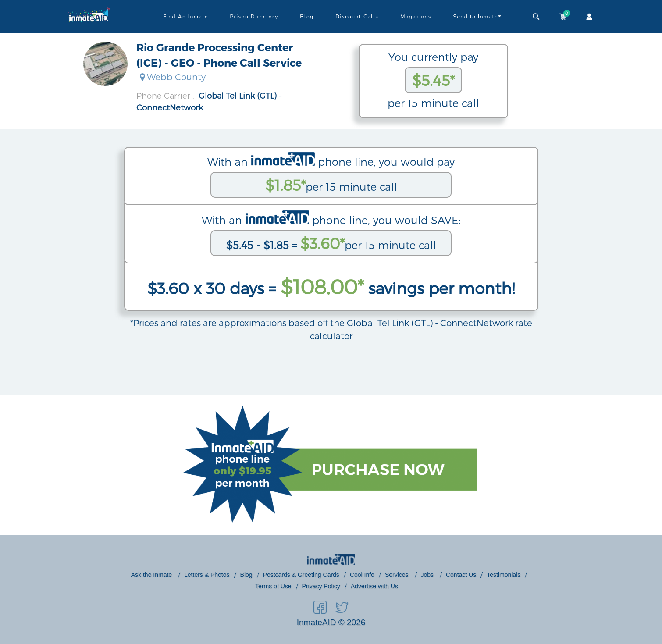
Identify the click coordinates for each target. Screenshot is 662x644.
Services (398, 575)
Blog (307, 17)
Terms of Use (273, 586)
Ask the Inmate (152, 575)
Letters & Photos (207, 575)
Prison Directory (254, 17)
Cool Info (362, 575)
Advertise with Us (374, 586)
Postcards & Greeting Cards (301, 575)
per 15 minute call (331, 185)
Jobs (428, 575)
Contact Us (461, 575)
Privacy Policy (321, 586)
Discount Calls (357, 17)
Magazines (416, 17)
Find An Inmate (186, 17)
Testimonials (504, 575)
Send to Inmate (478, 16)
